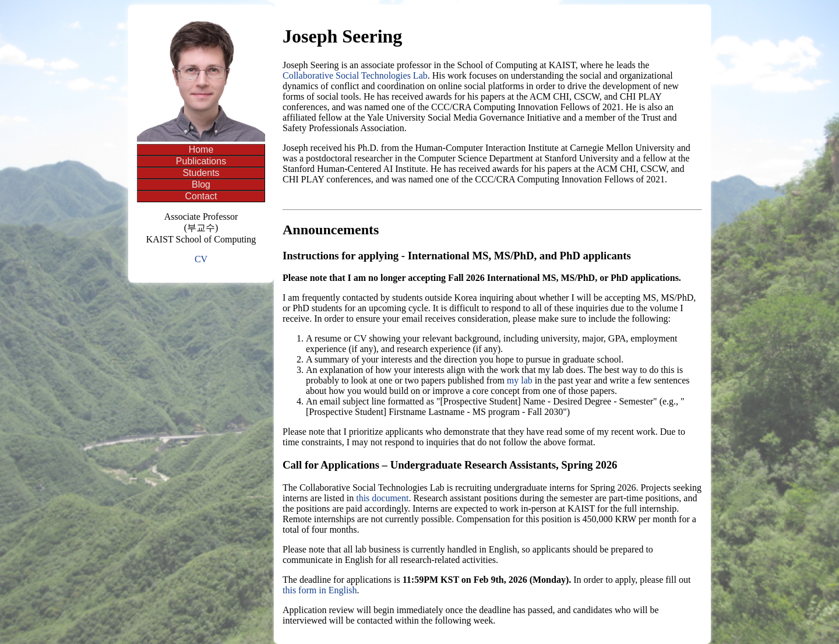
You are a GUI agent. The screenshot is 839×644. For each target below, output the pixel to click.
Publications (201, 161)
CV (201, 259)
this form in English (320, 590)
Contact (201, 196)
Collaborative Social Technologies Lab (355, 75)
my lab (520, 380)
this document (382, 498)
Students (201, 173)
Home (201, 149)
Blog (201, 184)
